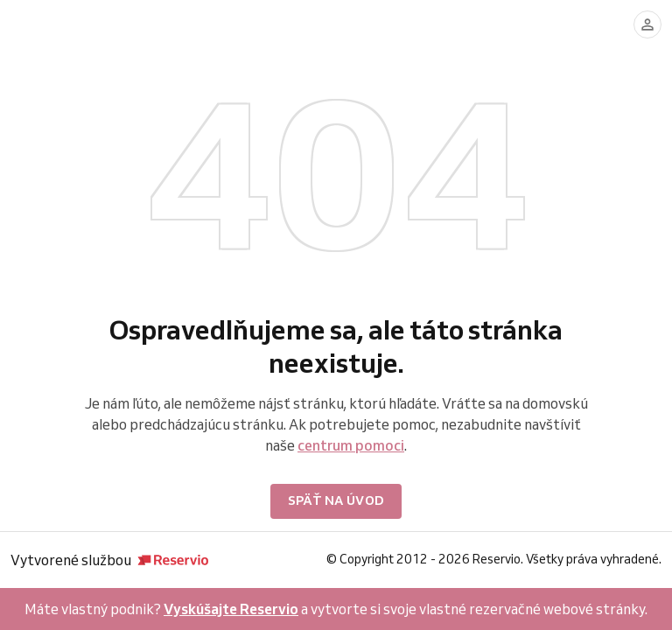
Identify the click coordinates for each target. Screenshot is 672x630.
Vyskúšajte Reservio (231, 609)
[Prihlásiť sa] (647, 24)
